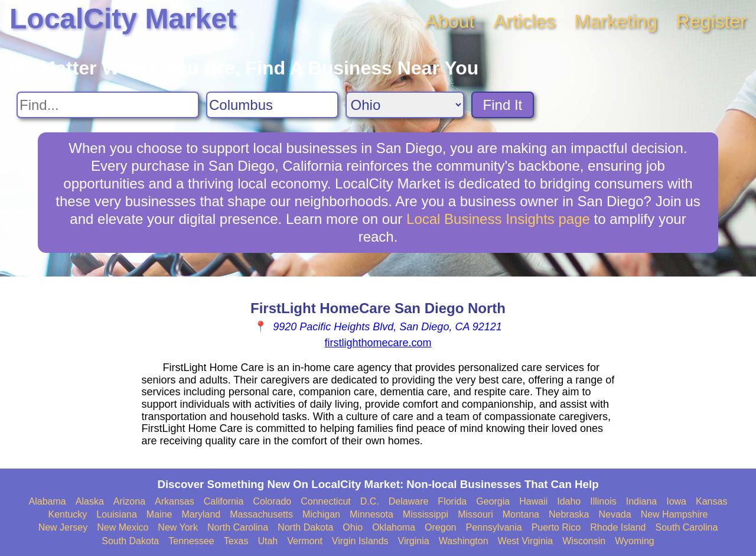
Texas (236, 541)
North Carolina (238, 527)
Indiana (642, 501)
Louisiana (117, 514)
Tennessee (191, 541)
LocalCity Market (123, 19)
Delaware (409, 501)
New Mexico (123, 527)
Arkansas (175, 501)
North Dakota (305, 527)
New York (178, 527)
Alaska (90, 501)
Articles (524, 21)
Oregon (440, 527)
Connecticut (326, 501)
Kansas (711, 501)
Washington (464, 541)
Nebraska (569, 514)
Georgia (493, 501)
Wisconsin (584, 541)
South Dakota (130, 541)
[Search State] (405, 105)
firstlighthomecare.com (378, 343)
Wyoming (635, 541)
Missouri (475, 514)
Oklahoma (394, 527)
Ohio (353, 527)
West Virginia (526, 541)
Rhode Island (618, 527)
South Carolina (687, 527)
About (450, 21)
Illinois (603, 501)
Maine (159, 514)
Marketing (616, 21)
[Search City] (272, 105)
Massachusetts (261, 514)
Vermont (305, 541)
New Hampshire (674, 514)
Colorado (272, 501)
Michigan (321, 514)
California (224, 501)
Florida (452, 501)
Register (711, 21)
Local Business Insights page (498, 219)
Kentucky (68, 514)
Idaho (569, 501)
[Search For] (108, 105)
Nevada (615, 514)
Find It (503, 105)
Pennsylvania (493, 527)
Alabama (48, 501)
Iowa (676, 501)
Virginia (414, 541)
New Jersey (63, 527)
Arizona (129, 501)
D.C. (370, 501)
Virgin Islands (360, 541)
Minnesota (372, 514)
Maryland (201, 514)
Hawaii (533, 501)
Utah (268, 541)
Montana (521, 514)
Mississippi (426, 514)
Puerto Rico (556, 527)
